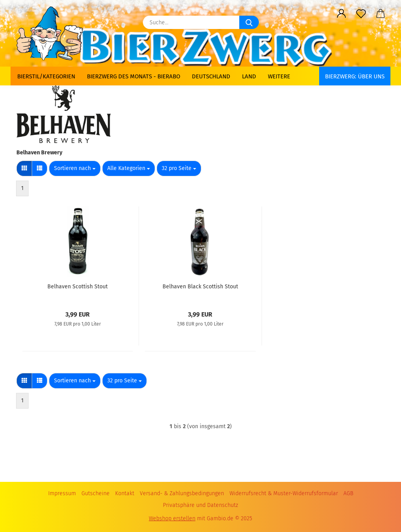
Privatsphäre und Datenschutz (200, 505)
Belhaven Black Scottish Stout (200, 287)
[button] (341, 14)
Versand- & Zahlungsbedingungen (182, 493)
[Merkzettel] (361, 14)
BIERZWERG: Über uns (355, 76)
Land (249, 76)
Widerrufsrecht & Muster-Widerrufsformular (284, 493)
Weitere (279, 76)
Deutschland (211, 76)
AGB (348, 493)
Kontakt (125, 493)
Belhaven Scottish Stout (78, 287)
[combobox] (75, 168)
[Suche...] (249, 22)
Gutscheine (96, 493)
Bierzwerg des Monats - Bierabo (134, 76)
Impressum (62, 493)
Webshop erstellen (172, 518)
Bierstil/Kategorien (46, 76)
